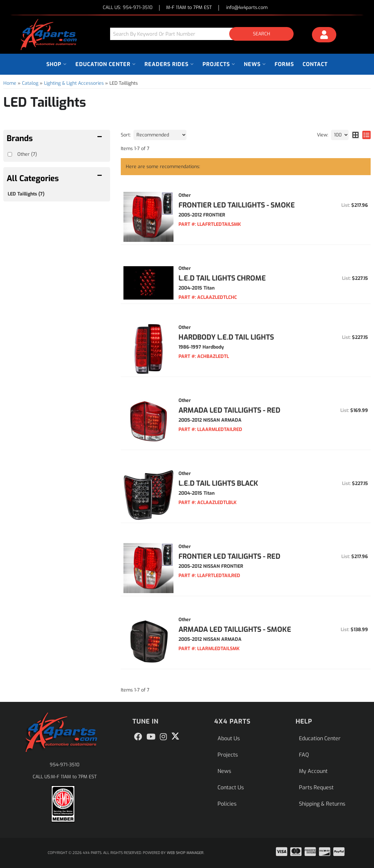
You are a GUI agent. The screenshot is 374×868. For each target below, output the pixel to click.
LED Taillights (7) (26, 194)
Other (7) (27, 154)
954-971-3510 (65, 765)
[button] (204, 34)
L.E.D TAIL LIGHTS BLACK (218, 483)
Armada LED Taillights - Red (229, 410)
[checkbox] (10, 154)
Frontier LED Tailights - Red (229, 556)
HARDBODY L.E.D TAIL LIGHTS (226, 337)
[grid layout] (355, 135)
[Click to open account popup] (324, 36)
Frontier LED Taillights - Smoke (237, 205)
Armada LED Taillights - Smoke (235, 629)
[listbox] (160, 135)
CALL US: (128, 8)
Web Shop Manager (185, 853)
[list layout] (366, 135)
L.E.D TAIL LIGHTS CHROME (222, 278)
